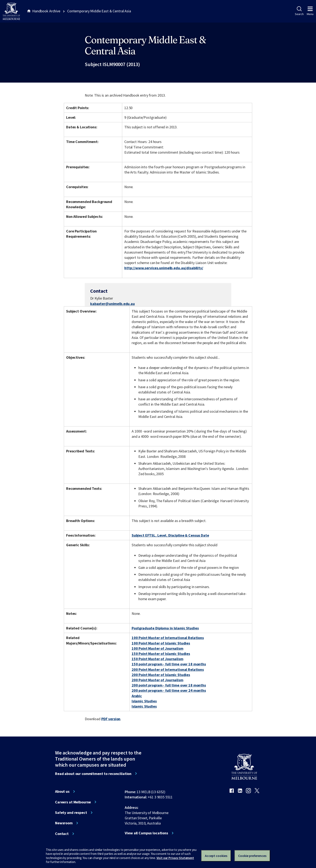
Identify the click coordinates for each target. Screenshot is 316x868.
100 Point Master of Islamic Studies (161, 643)
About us (62, 791)
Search (299, 11)
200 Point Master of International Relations (168, 670)
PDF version (111, 719)
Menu (310, 11)
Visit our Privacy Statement (175, 858)
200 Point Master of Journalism (157, 680)
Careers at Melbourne (73, 802)
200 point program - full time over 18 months (169, 685)
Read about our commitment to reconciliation (93, 774)
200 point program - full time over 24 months (169, 690)
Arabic (137, 696)
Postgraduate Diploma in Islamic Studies (165, 628)
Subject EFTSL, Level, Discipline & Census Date (170, 535)
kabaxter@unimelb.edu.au (112, 304)
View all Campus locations (146, 833)
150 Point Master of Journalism (157, 659)
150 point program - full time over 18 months (169, 664)
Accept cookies (216, 856)
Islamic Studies (144, 701)
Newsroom (64, 823)
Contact (62, 834)
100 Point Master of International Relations (168, 638)
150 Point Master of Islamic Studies (161, 654)
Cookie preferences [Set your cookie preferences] (252, 856)
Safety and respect (71, 813)
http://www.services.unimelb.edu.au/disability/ (164, 268)
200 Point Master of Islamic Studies (161, 675)
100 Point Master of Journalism (157, 648)
